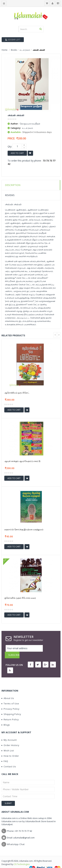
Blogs (6, 718)
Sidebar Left (13, 40)
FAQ (5, 755)
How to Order (10, 749)
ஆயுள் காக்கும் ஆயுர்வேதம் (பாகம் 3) (22, 461)
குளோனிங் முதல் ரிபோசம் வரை (20, 598)
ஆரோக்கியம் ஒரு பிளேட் (17, 393)
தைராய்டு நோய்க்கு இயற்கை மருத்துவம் (24, 529)
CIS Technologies (22, 858)
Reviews (10, 195)
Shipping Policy (11, 707)
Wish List (8, 744)
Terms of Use (10, 697)
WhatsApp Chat (16, 838)
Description (13, 185)
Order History (10, 739)
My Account (9, 733)
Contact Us (9, 760)
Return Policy (10, 713)
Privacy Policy (10, 702)
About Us (8, 692)
